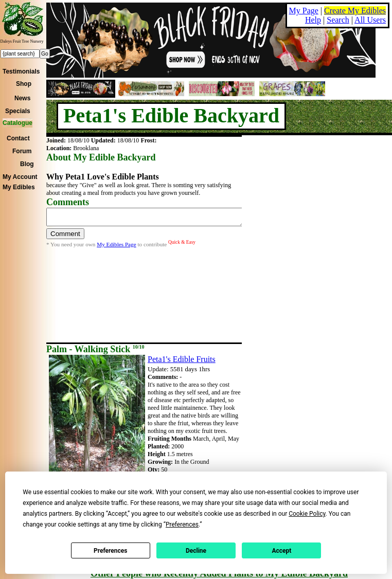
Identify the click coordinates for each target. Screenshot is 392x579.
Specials (18, 111)
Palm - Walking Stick (95, 349)
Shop (24, 84)
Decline (196, 551)
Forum (22, 151)
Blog (27, 164)
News (22, 98)
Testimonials (21, 71)
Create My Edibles (355, 11)
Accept (281, 551)
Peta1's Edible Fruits (182, 359)
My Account (20, 177)
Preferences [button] (182, 524)
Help (313, 20)
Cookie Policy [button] (307, 514)
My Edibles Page (116, 247)
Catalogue (17, 123)
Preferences (111, 551)
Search (338, 20)
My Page (304, 11)
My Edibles (19, 187)
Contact (18, 138)
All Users (370, 20)
